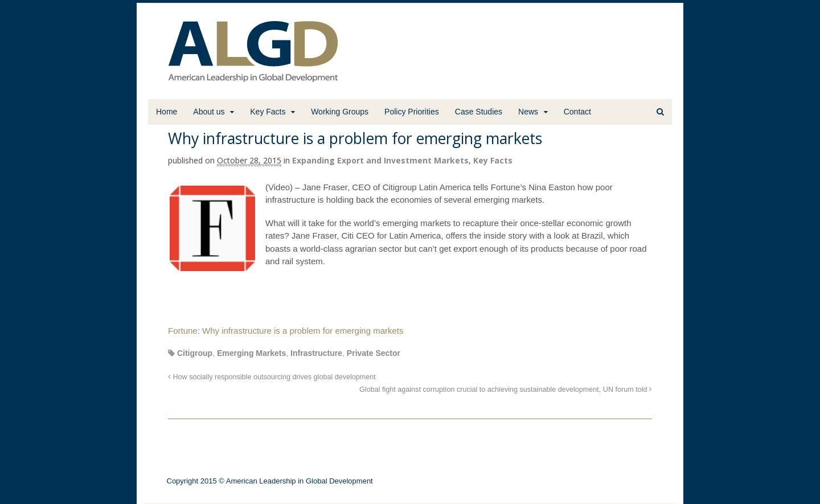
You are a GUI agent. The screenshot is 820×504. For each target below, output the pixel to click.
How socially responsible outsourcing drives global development (272, 377)
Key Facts (268, 112)
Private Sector (374, 353)
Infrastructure (316, 353)
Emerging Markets (251, 353)
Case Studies (479, 112)
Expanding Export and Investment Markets (380, 160)
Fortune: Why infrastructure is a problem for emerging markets (286, 331)
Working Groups (340, 112)
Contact (577, 112)
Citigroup (195, 353)
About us (209, 112)
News (528, 112)
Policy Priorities (412, 112)
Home (167, 112)
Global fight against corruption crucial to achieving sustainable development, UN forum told (506, 390)
